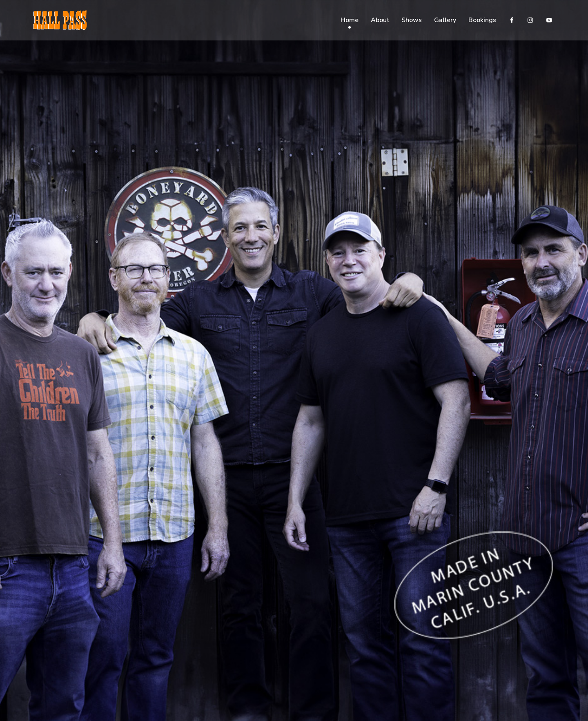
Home (350, 20)
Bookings (482, 20)
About (380, 20)
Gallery (445, 20)
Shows (412, 20)
